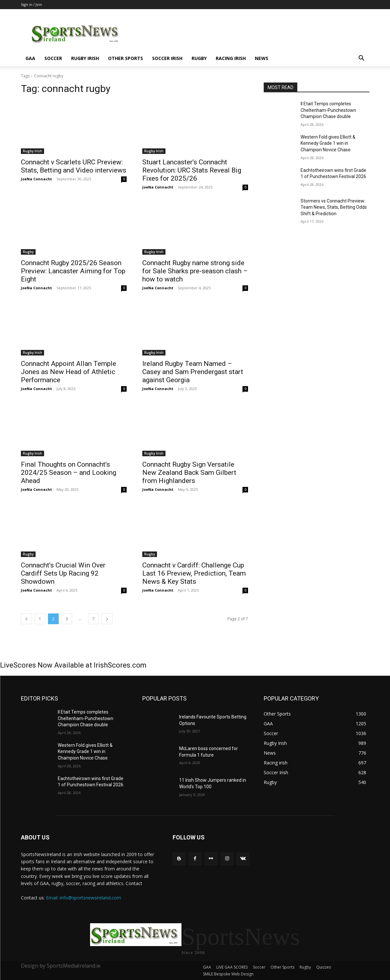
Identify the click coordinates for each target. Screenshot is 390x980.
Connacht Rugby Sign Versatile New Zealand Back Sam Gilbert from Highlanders (189, 473)
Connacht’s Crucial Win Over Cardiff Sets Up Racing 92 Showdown (63, 573)
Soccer (53, 58)
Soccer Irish (167, 58)
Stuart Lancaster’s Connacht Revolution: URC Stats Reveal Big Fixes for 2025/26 (192, 170)
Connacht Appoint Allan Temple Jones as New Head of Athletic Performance (69, 372)
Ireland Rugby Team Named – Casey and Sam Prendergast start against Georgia (193, 372)
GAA (30, 58)
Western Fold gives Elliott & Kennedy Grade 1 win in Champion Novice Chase (328, 143)
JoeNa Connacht (36, 179)
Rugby (199, 58)
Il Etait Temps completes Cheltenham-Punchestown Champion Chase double (328, 110)
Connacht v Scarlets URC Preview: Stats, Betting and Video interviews (74, 166)
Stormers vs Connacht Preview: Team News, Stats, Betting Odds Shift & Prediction (334, 207)
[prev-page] (26, 619)
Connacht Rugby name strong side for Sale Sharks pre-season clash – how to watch (195, 271)
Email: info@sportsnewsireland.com (84, 898)
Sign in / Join (31, 4)
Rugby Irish (85, 58)
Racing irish (231, 58)
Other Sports (125, 58)
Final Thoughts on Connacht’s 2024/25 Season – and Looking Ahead (69, 473)
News (262, 58)
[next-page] (107, 619)
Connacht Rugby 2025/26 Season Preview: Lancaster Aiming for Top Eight (73, 271)
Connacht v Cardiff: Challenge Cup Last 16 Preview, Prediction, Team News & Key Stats (194, 573)
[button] (362, 59)
